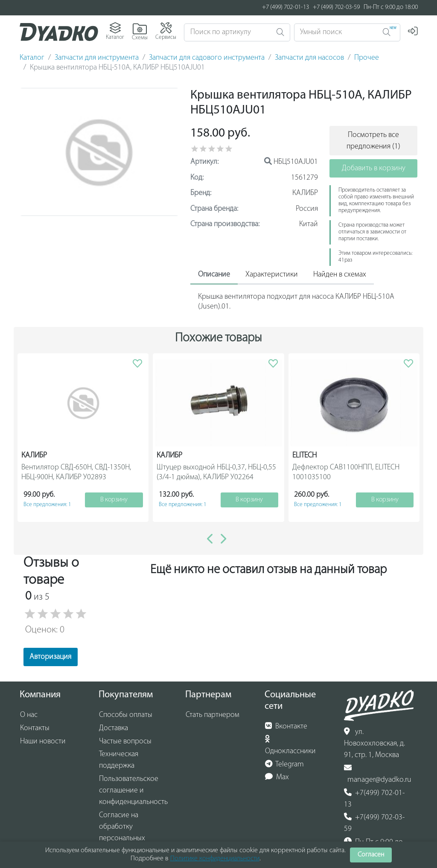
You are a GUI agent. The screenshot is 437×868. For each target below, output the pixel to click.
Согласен (371, 855)
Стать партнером (213, 715)
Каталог (32, 58)
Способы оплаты (126, 715)
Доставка (114, 728)
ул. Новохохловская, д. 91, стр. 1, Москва (374, 743)
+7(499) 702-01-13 (374, 799)
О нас (29, 715)
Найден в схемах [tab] (340, 275)
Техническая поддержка (119, 760)
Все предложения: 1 (47, 505)
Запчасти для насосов (309, 58)
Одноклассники (290, 745)
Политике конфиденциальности (215, 859)
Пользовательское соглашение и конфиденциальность (133, 791)
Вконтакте (286, 726)
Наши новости (43, 741)
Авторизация (50, 657)
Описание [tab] (214, 275)
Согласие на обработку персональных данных (122, 833)
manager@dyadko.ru (378, 774)
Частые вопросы (125, 741)
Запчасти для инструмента (97, 58)
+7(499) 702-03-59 (374, 823)
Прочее (367, 58)
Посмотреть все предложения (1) (373, 141)
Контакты (35, 728)
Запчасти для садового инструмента (207, 58)
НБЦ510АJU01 (291, 162)
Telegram (285, 764)
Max (277, 777)
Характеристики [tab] (272, 275)
